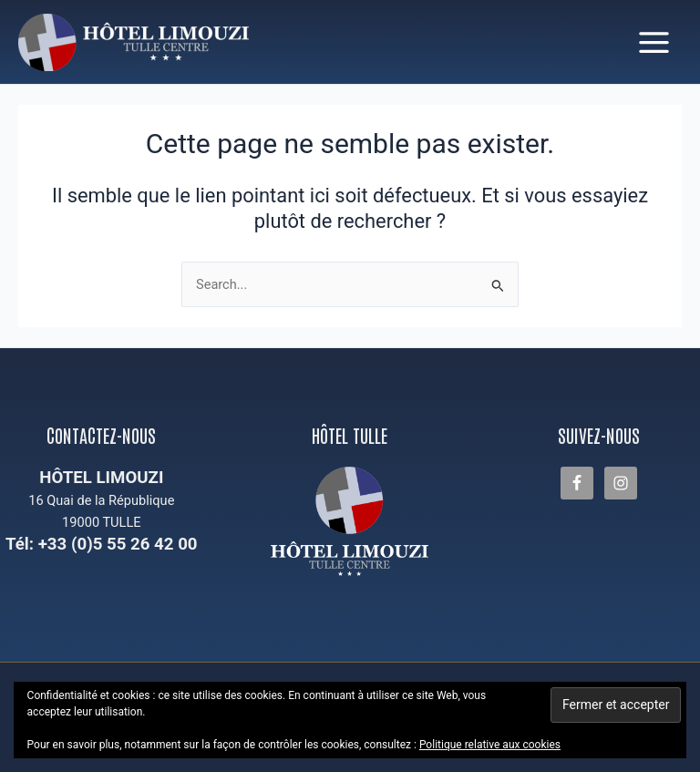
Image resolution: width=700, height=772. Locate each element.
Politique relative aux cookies (490, 745)
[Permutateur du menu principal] (654, 42)
